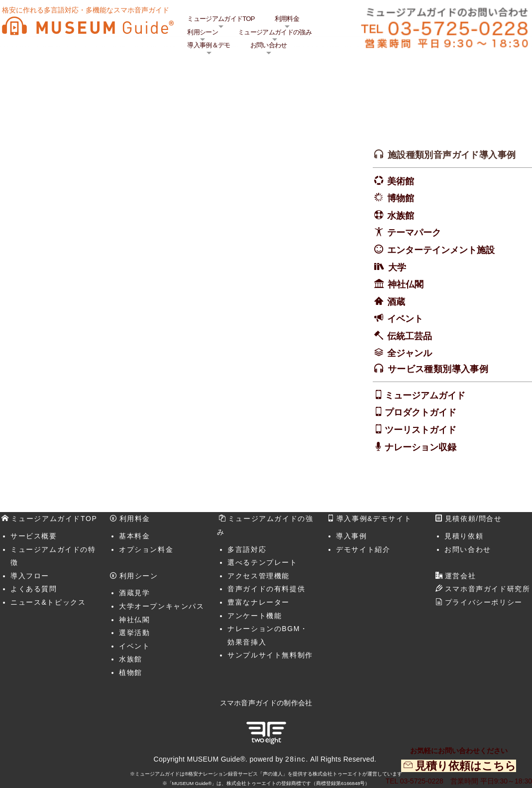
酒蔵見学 (134, 593)
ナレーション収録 (421, 447)
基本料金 (134, 536)
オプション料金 (146, 549)
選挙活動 (134, 633)
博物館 (401, 198)
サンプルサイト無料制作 (270, 655)
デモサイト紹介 (363, 549)
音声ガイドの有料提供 (266, 589)
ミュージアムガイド (425, 395)
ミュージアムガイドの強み (275, 32)
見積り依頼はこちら (466, 766)
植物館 (131, 672)
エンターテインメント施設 (441, 250)
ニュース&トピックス (48, 602)
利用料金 (287, 19)
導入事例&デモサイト (369, 519)
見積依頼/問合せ (469, 519)
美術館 (401, 181)
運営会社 (456, 576)
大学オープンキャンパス (162, 606)
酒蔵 (396, 302)
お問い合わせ (269, 45)
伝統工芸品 (410, 336)
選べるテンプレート (262, 562)
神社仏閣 (406, 284)
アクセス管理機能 (259, 576)
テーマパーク (414, 233)
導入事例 (351, 536)
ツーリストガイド (421, 430)
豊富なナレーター (259, 602)
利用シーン (203, 32)
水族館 (401, 216)
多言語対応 (247, 549)
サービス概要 (34, 536)
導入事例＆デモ (209, 45)
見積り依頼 (464, 536)
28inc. (297, 759)
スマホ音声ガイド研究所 (483, 589)
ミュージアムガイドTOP (221, 19)
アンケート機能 (255, 616)
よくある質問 (34, 589)
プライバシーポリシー (479, 602)
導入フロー (30, 576)
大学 (397, 267)
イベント (405, 319)
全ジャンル (410, 353)
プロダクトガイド (421, 412)
